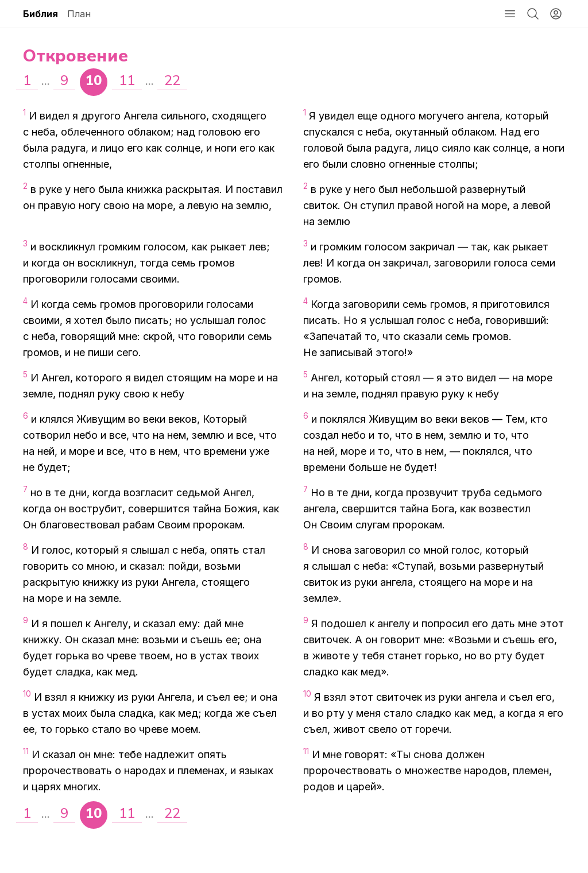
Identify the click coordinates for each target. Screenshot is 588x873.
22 (172, 80)
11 (127, 80)
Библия (40, 14)
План (79, 14)
